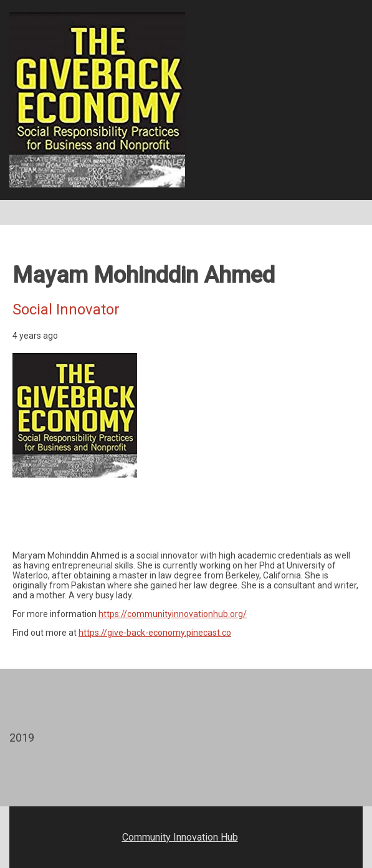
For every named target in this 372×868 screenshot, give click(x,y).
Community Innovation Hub (180, 837)
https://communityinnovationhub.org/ (173, 614)
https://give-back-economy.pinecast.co (155, 633)
